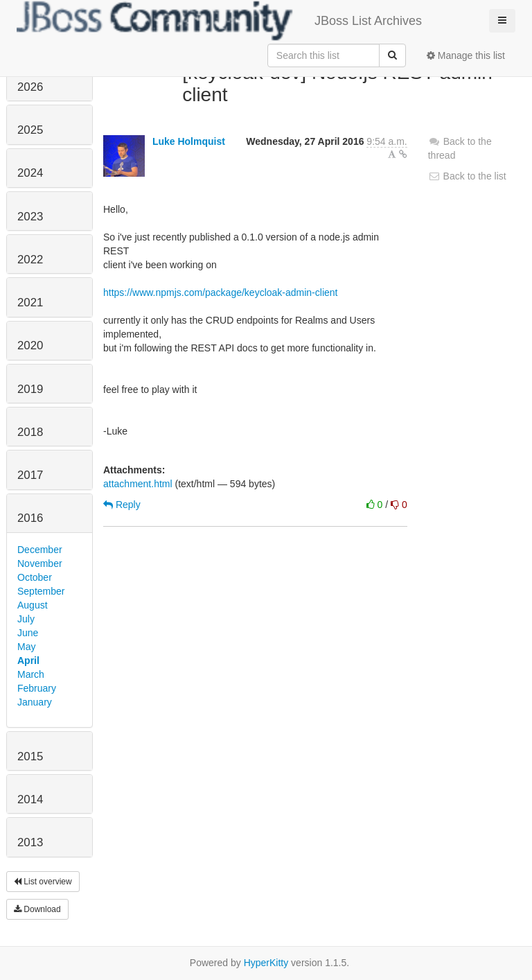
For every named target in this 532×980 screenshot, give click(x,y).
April (28, 660)
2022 (30, 260)
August (33, 605)
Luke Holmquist (189, 141)
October (35, 577)
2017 (30, 475)
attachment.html (138, 484)
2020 (30, 345)
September (41, 591)
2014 (30, 799)
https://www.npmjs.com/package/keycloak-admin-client (220, 292)
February (37, 688)
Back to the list (467, 176)
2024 (30, 173)
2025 (30, 130)
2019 (30, 389)
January (35, 702)
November (40, 563)
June (28, 633)
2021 (30, 303)
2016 (30, 518)
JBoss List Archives (219, 21)
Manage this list (466, 55)
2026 (30, 87)
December (40, 550)
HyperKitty (266, 963)
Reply (122, 505)
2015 (30, 756)
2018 (30, 432)
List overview (43, 882)
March (31, 674)
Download (37, 909)
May (26, 647)
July (26, 619)
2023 (30, 217)
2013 (30, 842)
